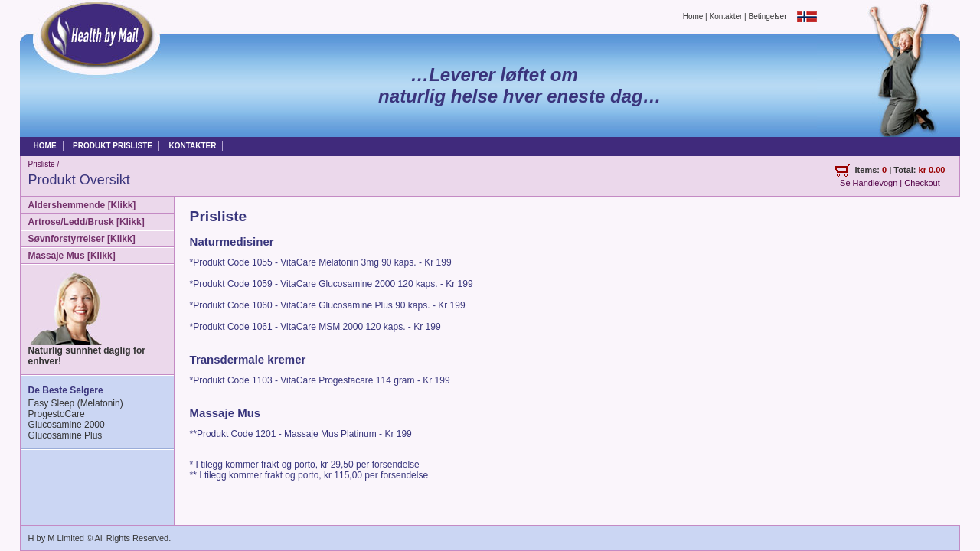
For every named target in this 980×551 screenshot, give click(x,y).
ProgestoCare (57, 414)
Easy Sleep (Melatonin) (76, 403)
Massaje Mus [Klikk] (72, 256)
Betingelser (768, 16)
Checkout (922, 183)
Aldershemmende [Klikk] (82, 205)
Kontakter (726, 16)
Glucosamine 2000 (67, 425)
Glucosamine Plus (65, 435)
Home (693, 16)
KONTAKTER (192, 146)
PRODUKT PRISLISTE (113, 146)
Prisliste (42, 164)
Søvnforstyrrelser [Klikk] (82, 239)
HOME (45, 146)
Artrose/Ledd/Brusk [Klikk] (87, 222)
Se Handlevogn (869, 183)
